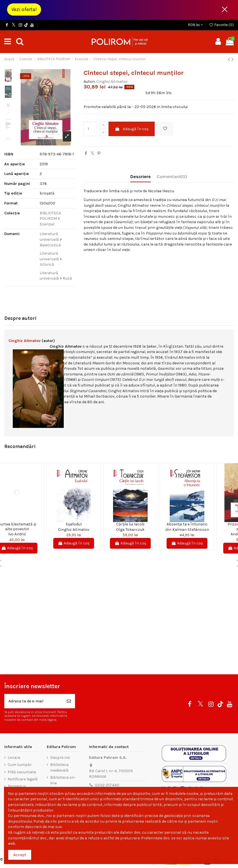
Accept (20, 855)
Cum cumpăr (20, 765)
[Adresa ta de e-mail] (34, 701)
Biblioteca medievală (59, 767)
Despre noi (60, 758)
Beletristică (50, 245)
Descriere (141, 177)
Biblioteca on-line (63, 780)
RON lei (195, 25)
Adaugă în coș (132, 129)
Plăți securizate (22, 772)
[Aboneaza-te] (69, 701)
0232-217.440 (107, 785)
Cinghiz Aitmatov (112, 82)
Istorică (47, 264)
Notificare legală (23, 779)
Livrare (14, 758)
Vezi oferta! (24, 9)
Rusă (67, 278)
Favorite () (221, 25)
